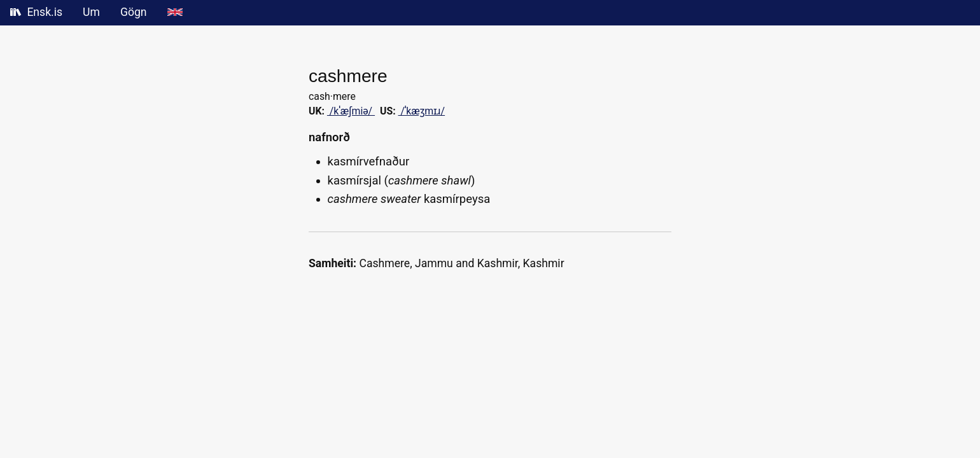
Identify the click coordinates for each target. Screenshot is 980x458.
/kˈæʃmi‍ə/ (351, 111)
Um (91, 12)
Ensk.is (36, 12)
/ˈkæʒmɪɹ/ (422, 111)
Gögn (134, 12)
